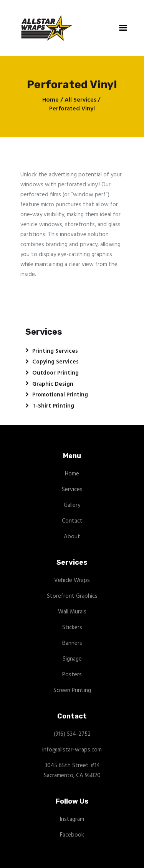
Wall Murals (72, 612)
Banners (72, 643)
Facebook (72, 835)
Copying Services (55, 362)
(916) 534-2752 (72, 734)
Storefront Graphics (72, 596)
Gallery (72, 505)
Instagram (72, 819)
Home (50, 100)
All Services (80, 100)
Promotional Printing (60, 395)
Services (72, 490)
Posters (72, 675)
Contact (72, 521)
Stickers (72, 628)
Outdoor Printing (55, 373)
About (72, 537)
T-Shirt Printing (53, 406)
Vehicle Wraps (72, 580)
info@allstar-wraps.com (72, 750)
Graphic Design (53, 384)
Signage (72, 659)
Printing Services (55, 351)
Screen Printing (72, 690)
